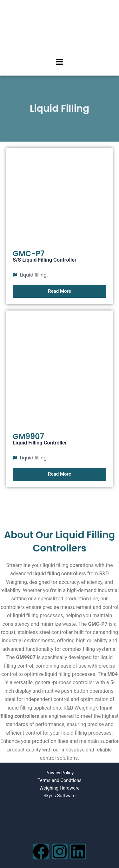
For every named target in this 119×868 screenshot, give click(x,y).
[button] (59, 62)
